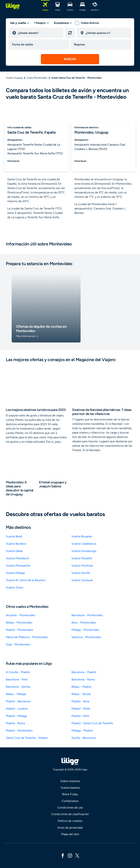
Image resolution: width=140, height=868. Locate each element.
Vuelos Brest (14, 536)
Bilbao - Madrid (81, 687)
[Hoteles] (82, 6)
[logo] (13, 6)
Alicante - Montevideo (21, 615)
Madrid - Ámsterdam (19, 731)
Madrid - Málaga (16, 716)
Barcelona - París (17, 679)
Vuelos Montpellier (18, 566)
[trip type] (20, 23)
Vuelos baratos (70, 788)
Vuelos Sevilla (81, 573)
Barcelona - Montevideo (87, 615)
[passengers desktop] (42, 23)
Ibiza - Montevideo (84, 622)
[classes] (63, 23)
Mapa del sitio (70, 834)
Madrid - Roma (15, 723)
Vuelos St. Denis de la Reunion (26, 580)
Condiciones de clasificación (70, 814)
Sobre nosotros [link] (70, 781)
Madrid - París (80, 716)
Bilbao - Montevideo (19, 622)
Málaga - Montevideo (85, 630)
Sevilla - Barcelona (84, 738)
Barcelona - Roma (83, 679)
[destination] (107, 33)
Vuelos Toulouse (82, 580)
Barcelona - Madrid (84, 672)
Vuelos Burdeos (16, 544)
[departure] (39, 33)
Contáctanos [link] (70, 801)
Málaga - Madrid (82, 731)
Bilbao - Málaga (16, 694)
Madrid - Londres (17, 709)
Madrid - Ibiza (80, 701)
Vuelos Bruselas (82, 536)
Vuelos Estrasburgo (84, 551)
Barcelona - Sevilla (18, 687)
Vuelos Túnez (15, 587)
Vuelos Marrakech (17, 558)
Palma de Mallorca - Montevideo (27, 637)
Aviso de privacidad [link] (70, 828)
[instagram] (70, 855)
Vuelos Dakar (14, 551)
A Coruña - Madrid (18, 672)
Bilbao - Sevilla (81, 694)
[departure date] (40, 45)
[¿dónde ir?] (95, 6)
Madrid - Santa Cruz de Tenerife (92, 723)
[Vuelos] (45, 6)
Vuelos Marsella (82, 558)
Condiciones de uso (70, 808)
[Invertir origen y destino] (70, 33)
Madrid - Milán (81, 709)
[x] (77, 855)
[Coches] (70, 6)
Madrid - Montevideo (20, 630)
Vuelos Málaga (15, 573)
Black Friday (70, 794)
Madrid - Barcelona (18, 701)
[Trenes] (58, 6)
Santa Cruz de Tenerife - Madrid (27, 738)
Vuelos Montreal (82, 566)
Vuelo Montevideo (37, 78)
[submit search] (70, 59)
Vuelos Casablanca (84, 544)
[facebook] (63, 855)
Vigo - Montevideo (18, 644)
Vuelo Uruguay (14, 78)
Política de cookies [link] (70, 821)
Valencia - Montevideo (86, 637)
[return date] (102, 45)
